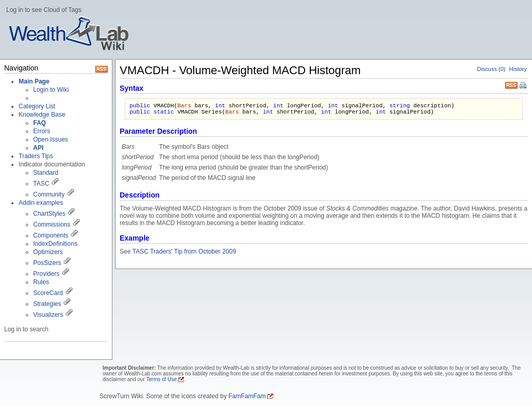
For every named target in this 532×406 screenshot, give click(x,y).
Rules (41, 282)
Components (51, 235)
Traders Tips (36, 156)
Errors (42, 131)
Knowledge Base (42, 115)
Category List (37, 106)
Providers (46, 274)
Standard (46, 173)
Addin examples (41, 203)
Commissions (52, 225)
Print (524, 86)
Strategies (47, 304)
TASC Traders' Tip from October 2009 (184, 251)
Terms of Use (161, 379)
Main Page (34, 81)
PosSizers (47, 263)
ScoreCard (48, 293)
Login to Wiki (51, 90)
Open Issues (51, 139)
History (518, 69)
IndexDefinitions (55, 244)
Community (49, 194)
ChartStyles (49, 214)
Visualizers (48, 315)
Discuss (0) (491, 69)
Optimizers (48, 252)
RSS (511, 84)
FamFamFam (247, 396)
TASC (41, 184)
